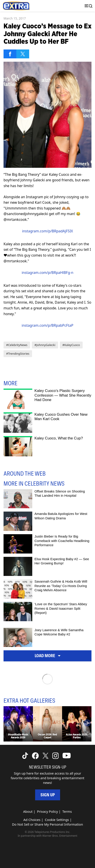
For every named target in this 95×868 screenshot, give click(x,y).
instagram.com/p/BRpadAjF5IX (47, 231)
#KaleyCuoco (71, 345)
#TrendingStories (18, 354)
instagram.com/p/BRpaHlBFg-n (47, 273)
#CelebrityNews (17, 345)
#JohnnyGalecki (45, 345)
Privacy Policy (47, 811)
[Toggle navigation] (87, 6)
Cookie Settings (57, 820)
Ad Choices (32, 820)
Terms (67, 811)
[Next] (87, 723)
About (28, 811)
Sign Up (48, 795)
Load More (48, 656)
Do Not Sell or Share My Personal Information (48, 824)
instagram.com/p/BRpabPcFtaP (47, 325)
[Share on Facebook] (10, 54)
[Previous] (8, 723)
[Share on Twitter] (23, 54)
